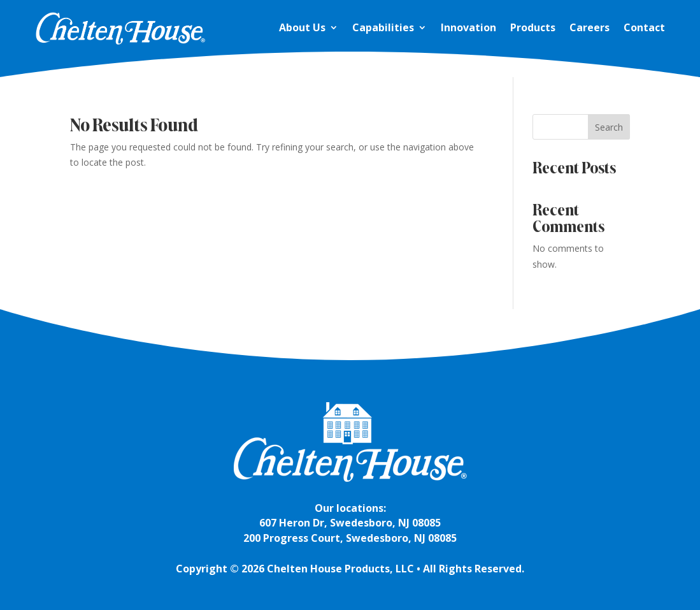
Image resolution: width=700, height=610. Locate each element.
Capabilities (383, 27)
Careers (589, 27)
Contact (644, 27)
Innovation (468, 27)
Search (609, 127)
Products (533, 27)
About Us (302, 27)
